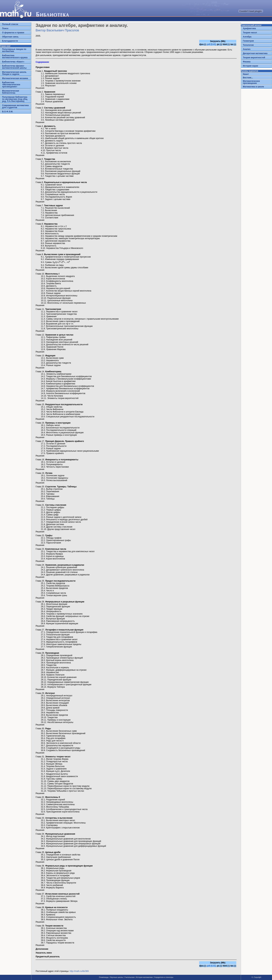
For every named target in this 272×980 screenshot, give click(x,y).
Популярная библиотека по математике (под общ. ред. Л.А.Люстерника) (15, 99)
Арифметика (249, 28)
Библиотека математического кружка (15, 56)
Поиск (5, 28)
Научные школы (116, 977)
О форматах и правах (13, 33)
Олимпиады (104, 977)
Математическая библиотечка (11, 92)
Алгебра (247, 37)
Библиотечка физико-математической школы (14, 67)
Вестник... (248, 78)
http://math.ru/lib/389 (79, 971)
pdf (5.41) (212, 44)
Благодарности (10, 41)
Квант (246, 74)
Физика (247, 62)
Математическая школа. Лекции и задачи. (14, 73)
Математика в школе (253, 87)
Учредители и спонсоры (164, 977)
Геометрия (248, 41)
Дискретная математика (255, 53)
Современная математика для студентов (15, 106)
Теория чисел (250, 33)
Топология (248, 45)
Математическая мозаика (15, 78)
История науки (250, 66)
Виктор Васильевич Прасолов (57, 30)
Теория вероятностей (254, 58)
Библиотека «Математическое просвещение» (11, 85)
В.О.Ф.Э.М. (8, 112)
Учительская (129, 977)
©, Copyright (256, 977)
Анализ (247, 49)
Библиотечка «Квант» (13, 62)
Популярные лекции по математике (14, 50)
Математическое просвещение (251, 82)
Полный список (10, 24)
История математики (144, 977)
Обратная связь (10, 37)
